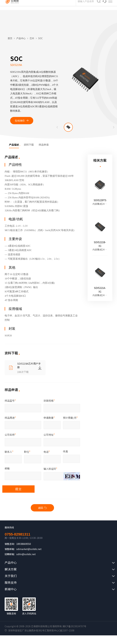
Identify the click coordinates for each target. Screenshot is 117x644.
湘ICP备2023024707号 (74, 627)
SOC (40, 38)
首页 (10, 38)
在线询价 (20, 121)
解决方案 (11, 570)
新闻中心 (11, 590)
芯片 (32, 38)
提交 (19, 489)
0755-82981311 (17, 535)
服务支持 (11, 583)
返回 (41, 508)
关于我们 (11, 576)
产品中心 (21, 38)
